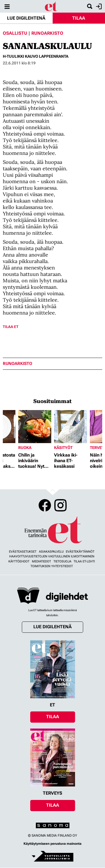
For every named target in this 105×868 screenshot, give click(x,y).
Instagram (60, 505)
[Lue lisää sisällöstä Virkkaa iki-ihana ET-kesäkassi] (71, 427)
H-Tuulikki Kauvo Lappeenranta (36, 56)
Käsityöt (63, 448)
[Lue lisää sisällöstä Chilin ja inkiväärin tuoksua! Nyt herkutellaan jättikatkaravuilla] (35, 427)
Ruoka (25, 448)
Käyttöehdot (19, 561)
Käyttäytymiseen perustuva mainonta (53, 844)
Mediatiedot (41, 561)
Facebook (45, 505)
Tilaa (79, 18)
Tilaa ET (11, 327)
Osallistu (15, 33)
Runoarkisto (47, 33)
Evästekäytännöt (80, 552)
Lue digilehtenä (26, 18)
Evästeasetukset (23, 552)
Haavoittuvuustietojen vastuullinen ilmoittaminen (52, 556)
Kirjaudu (98, 6)
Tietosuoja (62, 561)
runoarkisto (17, 364)
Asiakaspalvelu (51, 552)
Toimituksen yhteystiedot (52, 566)
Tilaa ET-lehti (84, 561)
